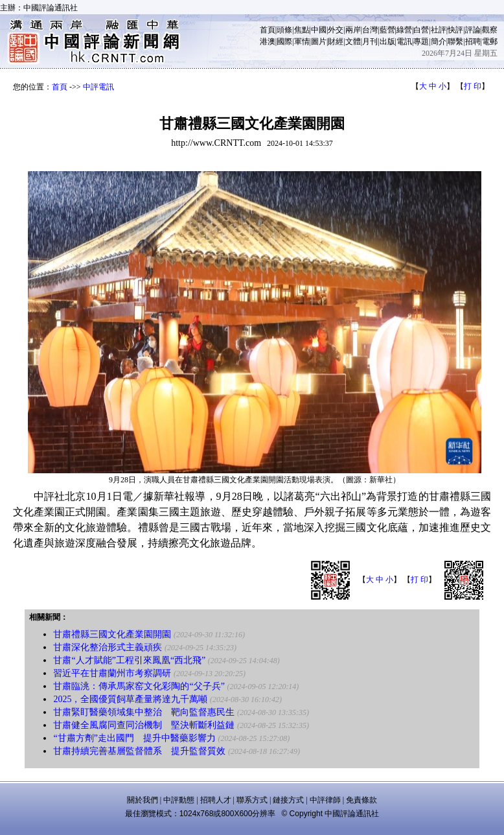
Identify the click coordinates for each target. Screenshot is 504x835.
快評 (455, 30)
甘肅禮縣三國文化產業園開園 (112, 634)
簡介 (439, 41)
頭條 (284, 30)
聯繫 (455, 41)
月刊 (370, 41)
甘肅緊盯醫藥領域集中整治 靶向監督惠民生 (144, 712)
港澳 (268, 41)
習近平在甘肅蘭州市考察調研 (112, 673)
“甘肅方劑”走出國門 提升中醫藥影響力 (134, 738)
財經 (336, 41)
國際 (284, 41)
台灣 (370, 30)
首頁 (268, 30)
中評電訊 (98, 87)
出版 (387, 41)
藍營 (387, 30)
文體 (353, 41)
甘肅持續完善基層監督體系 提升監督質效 (139, 751)
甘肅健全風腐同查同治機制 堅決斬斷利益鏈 (144, 725)
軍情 (302, 41)
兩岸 (353, 30)
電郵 (490, 41)
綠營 (404, 30)
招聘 (473, 41)
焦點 (302, 30)
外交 (336, 30)
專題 (421, 41)
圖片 (319, 41)
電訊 (404, 41)
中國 (319, 30)
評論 (473, 30)
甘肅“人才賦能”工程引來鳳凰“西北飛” (129, 660)
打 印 (473, 86)
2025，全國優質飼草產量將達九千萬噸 (130, 699)
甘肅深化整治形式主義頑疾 (108, 647)
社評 (439, 30)
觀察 (490, 30)
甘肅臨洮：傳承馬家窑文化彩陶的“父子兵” (139, 686)
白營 (421, 30)
